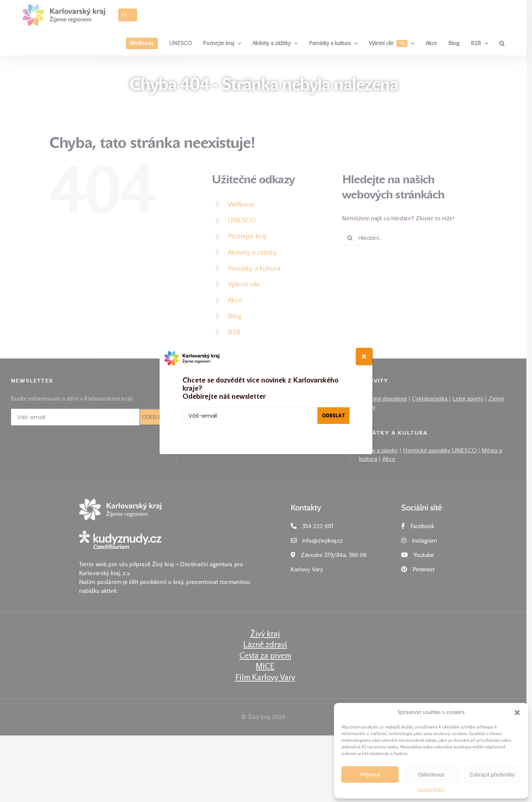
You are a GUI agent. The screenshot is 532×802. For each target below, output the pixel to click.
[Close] (364, 356)
